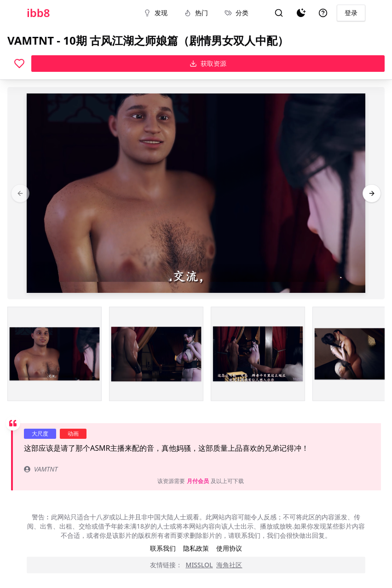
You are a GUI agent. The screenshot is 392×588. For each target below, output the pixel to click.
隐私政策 (196, 548)
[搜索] (279, 13)
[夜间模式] (301, 13)
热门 (196, 13)
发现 (156, 13)
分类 (236, 13)
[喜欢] (19, 64)
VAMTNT (41, 469)
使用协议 (229, 548)
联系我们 (163, 548)
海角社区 (229, 565)
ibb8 (38, 13)
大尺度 (40, 434)
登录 (351, 13)
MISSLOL (199, 565)
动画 (73, 434)
